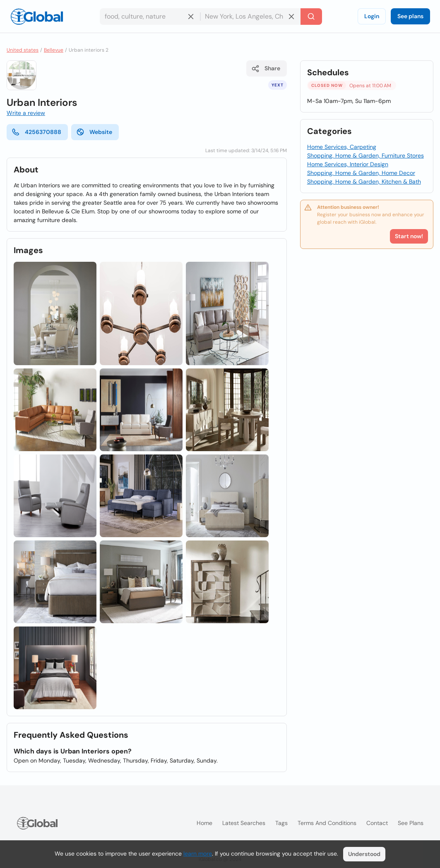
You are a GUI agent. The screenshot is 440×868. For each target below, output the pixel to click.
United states (23, 50)
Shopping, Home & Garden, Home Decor (361, 173)
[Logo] (37, 17)
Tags (281, 823)
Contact (377, 823)
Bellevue (54, 50)
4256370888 (36, 132)
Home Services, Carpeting (342, 147)
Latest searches (244, 823)
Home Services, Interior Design (348, 164)
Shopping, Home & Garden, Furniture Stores (365, 155)
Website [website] (94, 132)
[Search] (311, 17)
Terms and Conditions (327, 823)
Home (204, 823)
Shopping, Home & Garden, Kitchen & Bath (364, 182)
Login (372, 16)
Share (266, 69)
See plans (410, 16)
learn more (198, 854)
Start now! (409, 236)
